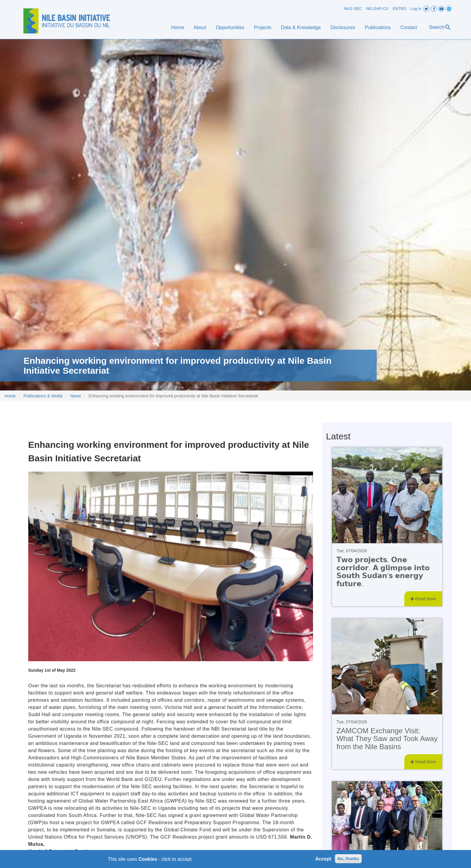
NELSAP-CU (377, 9)
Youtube (441, 9)
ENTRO (400, 9)
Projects (263, 27)
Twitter (426, 9)
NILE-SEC (353, 9)
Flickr (449, 9)
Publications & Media (43, 396)
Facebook (434, 9)
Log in (416, 9)
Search (440, 27)
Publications (378, 27)
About (200, 27)
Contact (409, 27)
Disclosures (343, 27)
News (76, 396)
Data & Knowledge (301, 27)
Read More (423, 599)
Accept (323, 861)
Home (178, 27)
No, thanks (348, 860)
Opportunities (230, 27)
